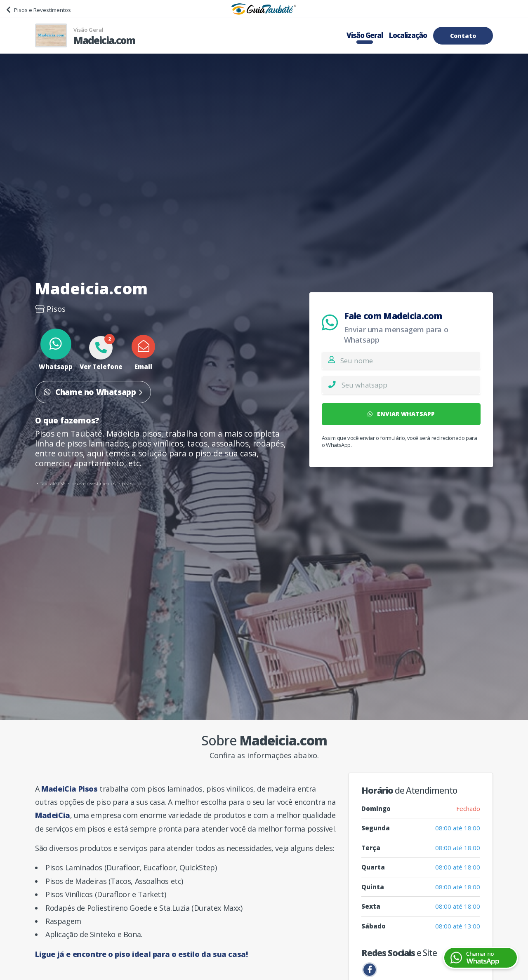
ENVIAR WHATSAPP (401, 414)
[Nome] (410, 360)
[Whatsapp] (411, 385)
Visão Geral (365, 35)
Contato (463, 36)
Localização (408, 35)
